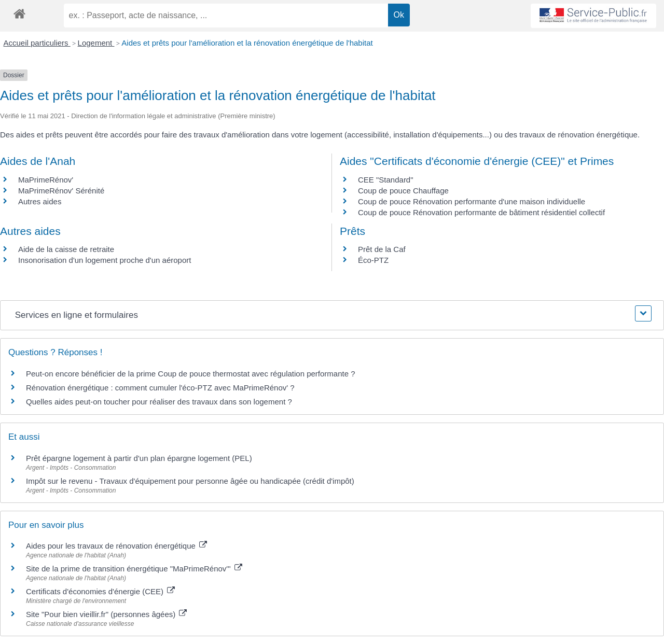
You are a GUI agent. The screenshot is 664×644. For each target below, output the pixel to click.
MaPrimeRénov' (46, 180)
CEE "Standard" (386, 180)
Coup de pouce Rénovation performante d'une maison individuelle (472, 201)
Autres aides (40, 201)
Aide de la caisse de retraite (66, 249)
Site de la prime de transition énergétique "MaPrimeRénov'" (134, 569)
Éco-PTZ (373, 260)
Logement (96, 43)
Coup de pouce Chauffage (403, 191)
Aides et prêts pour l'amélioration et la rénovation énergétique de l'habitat (247, 43)
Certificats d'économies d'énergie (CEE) (100, 591)
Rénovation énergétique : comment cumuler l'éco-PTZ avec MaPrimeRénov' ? (160, 388)
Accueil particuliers (37, 43)
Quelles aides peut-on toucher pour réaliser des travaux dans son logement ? (159, 402)
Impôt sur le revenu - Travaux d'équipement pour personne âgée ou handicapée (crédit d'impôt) (190, 481)
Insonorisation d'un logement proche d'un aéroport (105, 260)
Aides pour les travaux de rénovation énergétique (116, 546)
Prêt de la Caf (382, 249)
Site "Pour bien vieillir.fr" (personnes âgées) (106, 614)
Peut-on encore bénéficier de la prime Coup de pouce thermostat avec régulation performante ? (191, 374)
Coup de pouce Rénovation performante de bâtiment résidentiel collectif (481, 212)
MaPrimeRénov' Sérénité (61, 191)
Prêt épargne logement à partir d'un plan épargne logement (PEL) (139, 458)
